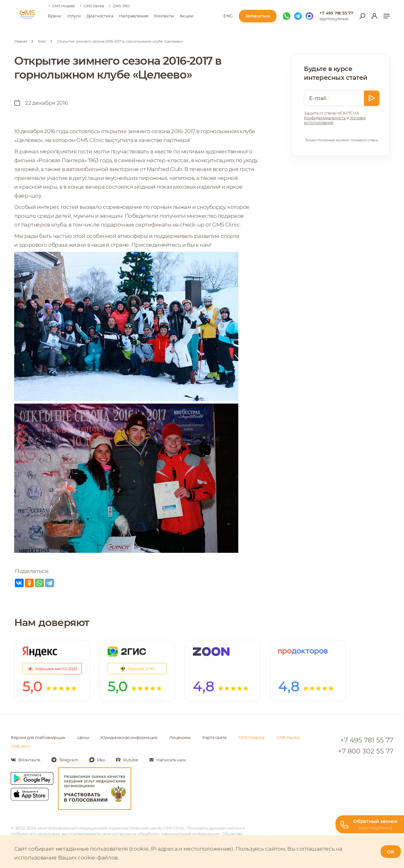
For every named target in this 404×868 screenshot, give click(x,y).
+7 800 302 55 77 (366, 751)
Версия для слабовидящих (38, 737)
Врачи (54, 16)
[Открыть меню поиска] (362, 16)
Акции (187, 16)
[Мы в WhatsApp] (287, 16)
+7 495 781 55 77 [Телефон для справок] (336, 13)
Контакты (164, 16)
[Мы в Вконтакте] (26, 760)
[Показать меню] (387, 16)
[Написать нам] (167, 760)
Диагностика (100, 16)
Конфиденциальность (325, 118)
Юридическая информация (129, 737)
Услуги (74, 16)
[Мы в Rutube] (127, 760)
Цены (83, 737)
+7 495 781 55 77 (367, 740)
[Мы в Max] (309, 16)
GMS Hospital (63, 6)
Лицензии (180, 737)
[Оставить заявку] (372, 98)
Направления (134, 16)
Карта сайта (214, 737)
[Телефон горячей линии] (370, 824)
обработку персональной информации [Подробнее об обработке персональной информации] (179, 834)
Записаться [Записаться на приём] (258, 16)
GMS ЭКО (122, 6)
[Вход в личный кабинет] (374, 16)
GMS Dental (94, 6)
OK (391, 852)
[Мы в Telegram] (298, 16)
